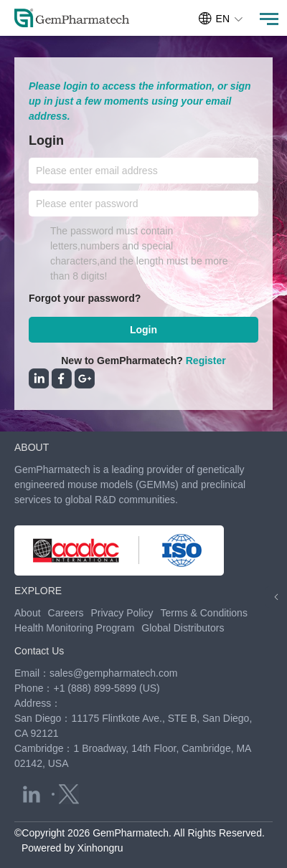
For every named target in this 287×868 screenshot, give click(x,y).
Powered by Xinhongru (72, 848)
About (28, 613)
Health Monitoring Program (74, 628)
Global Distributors (183, 628)
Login (143, 330)
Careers (66, 613)
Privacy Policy (122, 613)
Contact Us (39, 651)
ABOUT (32, 447)
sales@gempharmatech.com (113, 673)
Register (206, 361)
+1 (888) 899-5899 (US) (106, 688)
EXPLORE (38, 591)
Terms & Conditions (204, 613)
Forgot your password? (85, 298)
